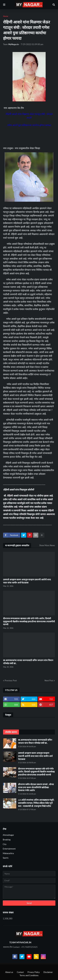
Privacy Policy (34, 972)
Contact (20, 972)
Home (6, 16)
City (5, 844)
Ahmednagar (8, 835)
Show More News (47, 545)
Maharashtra (8, 853)
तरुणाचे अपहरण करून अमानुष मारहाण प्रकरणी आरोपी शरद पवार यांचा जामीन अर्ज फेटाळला (27, 581)
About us (9, 972)
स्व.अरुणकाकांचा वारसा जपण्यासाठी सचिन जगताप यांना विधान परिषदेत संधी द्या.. (28, 662)
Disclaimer (48, 972)
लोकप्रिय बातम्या (11, 732)
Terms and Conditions (29, 975)
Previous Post (11, 680)
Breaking (7, 840)
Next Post (49, 680)
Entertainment (9, 849)
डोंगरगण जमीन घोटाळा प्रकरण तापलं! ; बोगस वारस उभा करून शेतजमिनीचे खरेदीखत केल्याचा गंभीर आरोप (36, 787)
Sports (6, 858)
